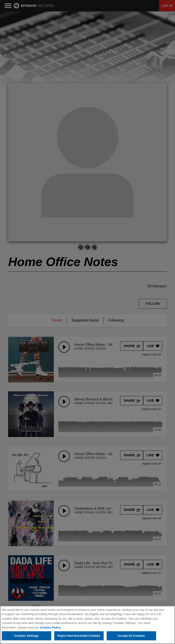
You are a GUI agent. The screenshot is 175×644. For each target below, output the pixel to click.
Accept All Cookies (131, 636)
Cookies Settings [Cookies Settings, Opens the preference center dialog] (26, 636)
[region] (87, 625)
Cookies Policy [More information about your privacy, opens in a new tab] (50, 628)
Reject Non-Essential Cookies (79, 636)
